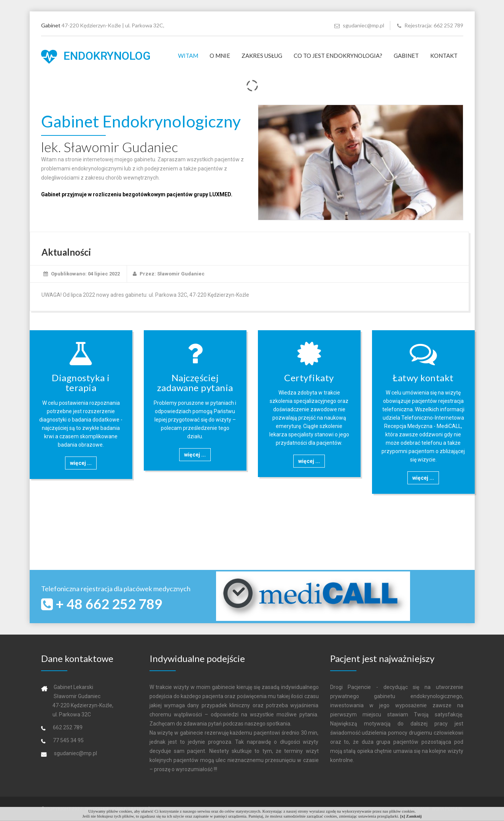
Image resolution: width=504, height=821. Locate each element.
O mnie (220, 56)
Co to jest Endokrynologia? (338, 56)
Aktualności (66, 252)
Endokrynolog (96, 57)
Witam (188, 56)
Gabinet (406, 56)
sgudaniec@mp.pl (359, 25)
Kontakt (444, 56)
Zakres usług (262, 56)
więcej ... (81, 463)
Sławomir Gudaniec (181, 274)
